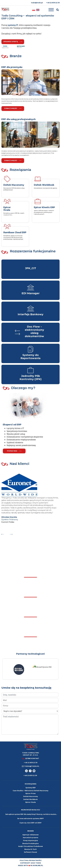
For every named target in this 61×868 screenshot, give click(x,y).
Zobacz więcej (13, 108)
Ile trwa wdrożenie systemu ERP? (31, 819)
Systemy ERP (31, 788)
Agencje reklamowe (30, 835)
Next (11, 534)
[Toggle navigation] (48, 10)
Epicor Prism (31, 793)
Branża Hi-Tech (31, 849)
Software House (30, 852)
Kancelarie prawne (31, 838)
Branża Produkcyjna (30, 843)
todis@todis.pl (37, 3)
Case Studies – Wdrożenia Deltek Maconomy (30, 791)
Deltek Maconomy (31, 796)
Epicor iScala (31, 802)
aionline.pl (38, 865)
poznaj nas (14, 451)
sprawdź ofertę (13, 42)
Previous (2, 534)
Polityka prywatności (31, 860)
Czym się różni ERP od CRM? (30, 823)
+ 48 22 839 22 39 (53, 3)
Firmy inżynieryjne (30, 841)
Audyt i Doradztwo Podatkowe (31, 846)
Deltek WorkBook (30, 799)
